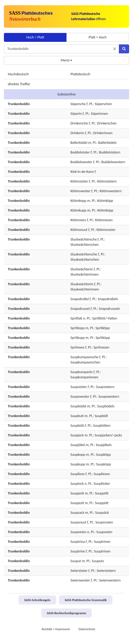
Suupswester (80, 397)
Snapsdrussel (80, 309)
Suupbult (77, 416)
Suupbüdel (78, 406)
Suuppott (77, 493)
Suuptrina (78, 542)
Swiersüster (79, 571)
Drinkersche (79, 123)
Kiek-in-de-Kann (82, 172)
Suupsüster (79, 387)
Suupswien (78, 532)
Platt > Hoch (98, 37)
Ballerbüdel (79, 143)
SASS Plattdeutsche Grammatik (86, 600)
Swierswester (80, 580)
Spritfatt (76, 318)
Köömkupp (78, 210)
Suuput (76, 561)
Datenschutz (87, 629)
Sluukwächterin (82, 284)
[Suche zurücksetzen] (115, 49)
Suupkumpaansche (84, 357)
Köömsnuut (79, 230)
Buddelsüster (80, 152)
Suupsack (77, 513)
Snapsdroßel (80, 299)
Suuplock (77, 484)
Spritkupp (78, 338)
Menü (67, 60)
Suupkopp (78, 455)
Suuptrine (78, 551)
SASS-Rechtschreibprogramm (67, 613)
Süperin (76, 114)
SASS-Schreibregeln (37, 600)
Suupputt (77, 503)
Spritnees (77, 347)
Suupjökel (78, 445)
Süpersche (78, 104)
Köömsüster (79, 181)
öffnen (89, 16)
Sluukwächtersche (84, 254)
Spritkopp (78, 328)
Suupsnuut (78, 522)
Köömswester (80, 191)
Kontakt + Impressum (56, 629)
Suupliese (77, 474)
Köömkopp (78, 201)
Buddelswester (81, 162)
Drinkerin (77, 133)
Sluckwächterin (82, 269)
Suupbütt (77, 426)
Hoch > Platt (35, 37)
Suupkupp (78, 464)
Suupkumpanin (81, 372)
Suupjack (77, 435)
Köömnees (78, 220)
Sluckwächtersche (84, 239)
